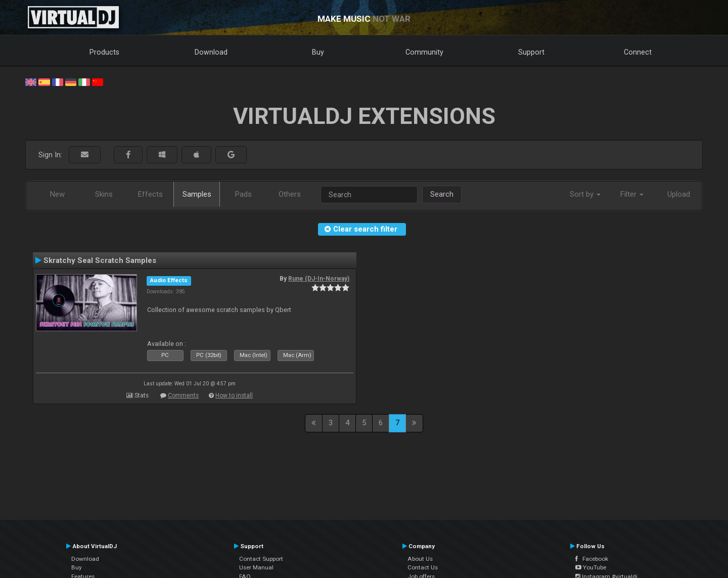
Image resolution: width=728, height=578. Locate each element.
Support (531, 52)
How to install (234, 395)
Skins (104, 194)
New (57, 194)
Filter (632, 194)
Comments (183, 395)
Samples (197, 194)
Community (424, 52)
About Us (420, 559)
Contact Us (423, 567)
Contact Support (261, 559)
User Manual (256, 567)
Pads (243, 194)
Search (442, 194)
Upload (679, 194)
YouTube (591, 567)
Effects (150, 194)
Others (290, 194)
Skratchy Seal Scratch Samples (100, 260)
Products (104, 52)
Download (211, 52)
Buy (318, 52)
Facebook (592, 559)
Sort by (585, 194)
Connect (638, 52)
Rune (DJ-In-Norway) (319, 279)
